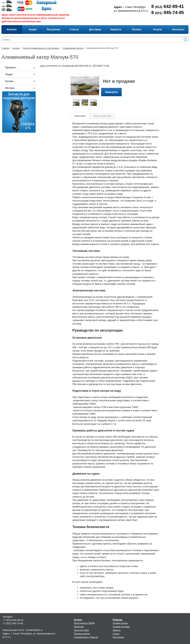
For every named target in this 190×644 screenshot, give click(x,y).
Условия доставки (121, 627)
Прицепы (11, 67)
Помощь (118, 620)
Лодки (9, 74)
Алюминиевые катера (73, 48)
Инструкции (118, 637)
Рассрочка (79, 627)
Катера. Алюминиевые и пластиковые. (41, 48)
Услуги (78, 620)
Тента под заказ (81, 630)
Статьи (116, 634)
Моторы (10, 88)
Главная (5, 48)
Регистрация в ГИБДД (84, 623)
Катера (9, 81)
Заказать (111, 92)
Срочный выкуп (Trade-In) (86, 637)
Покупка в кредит (82, 634)
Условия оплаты (120, 623)
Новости (117, 630)
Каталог (16, 48)
